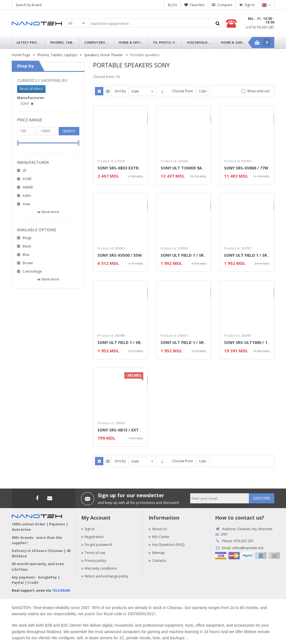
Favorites (197, 5)
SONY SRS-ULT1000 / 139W (250, 342)
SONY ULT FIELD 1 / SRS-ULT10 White (134, 342)
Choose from (183, 91)
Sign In (250, 5)
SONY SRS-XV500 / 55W (120, 255)
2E (24, 170)
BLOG (172, 5)
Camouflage (32, 271)
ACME (27, 179)
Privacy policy (94, 561)
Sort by (120, 91)
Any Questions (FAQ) (166, 545)
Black (27, 246)
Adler (27, 196)
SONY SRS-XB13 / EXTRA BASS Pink (131, 430)
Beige (27, 238)
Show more (48, 212)
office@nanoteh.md (248, 548)
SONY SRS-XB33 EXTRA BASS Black (131, 168)
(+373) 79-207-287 (260, 27)
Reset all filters (31, 89)
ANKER (28, 187)
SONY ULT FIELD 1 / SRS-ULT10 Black (196, 255)
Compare (225, 5)
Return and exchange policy (105, 576)
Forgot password (97, 545)
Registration (92, 537)
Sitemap (157, 553)
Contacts (157, 561)
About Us (158, 529)
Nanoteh (37, 23)
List (108, 91)
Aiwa (26, 204)
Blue (26, 255)
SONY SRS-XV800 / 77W (246, 168)
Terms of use (93, 553)
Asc (162, 91)
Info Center (159, 537)
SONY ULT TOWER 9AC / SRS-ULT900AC (199, 168)
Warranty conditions (99, 568)
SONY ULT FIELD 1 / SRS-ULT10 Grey (195, 342)
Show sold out (258, 91)
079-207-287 (244, 541)
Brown (28, 263)
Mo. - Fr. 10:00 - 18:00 (261, 20)
